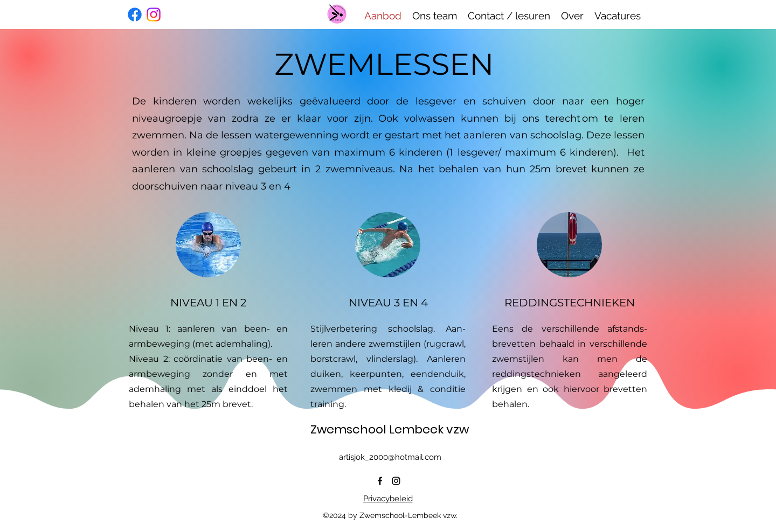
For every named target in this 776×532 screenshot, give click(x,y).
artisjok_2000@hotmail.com (390, 457)
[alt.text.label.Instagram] (396, 481)
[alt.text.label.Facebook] (380, 481)
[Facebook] (135, 15)
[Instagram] (154, 15)
